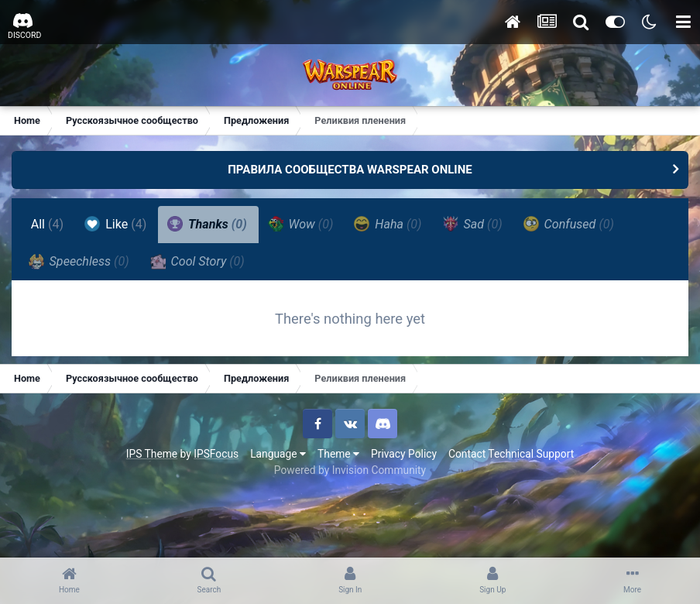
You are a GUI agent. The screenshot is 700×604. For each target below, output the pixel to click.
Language (278, 455)
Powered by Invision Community (350, 472)
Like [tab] (116, 224)
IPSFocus (216, 455)
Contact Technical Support (511, 455)
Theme (338, 455)
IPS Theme (152, 455)
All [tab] (48, 224)
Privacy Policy (404, 455)
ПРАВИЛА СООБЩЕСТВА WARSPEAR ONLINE (350, 170)
